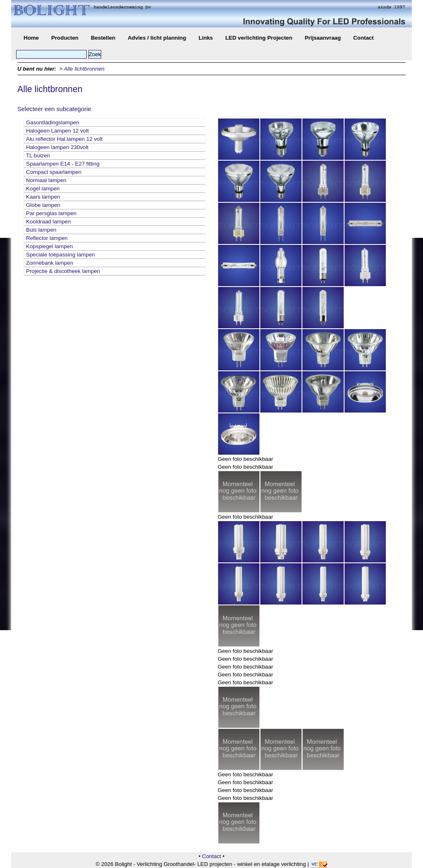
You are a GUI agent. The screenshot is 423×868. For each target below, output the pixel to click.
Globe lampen (43, 205)
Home (31, 38)
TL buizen (38, 155)
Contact (364, 38)
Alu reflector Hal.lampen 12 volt (64, 139)
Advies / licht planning (157, 38)
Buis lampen (41, 230)
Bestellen (103, 38)
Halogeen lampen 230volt (57, 147)
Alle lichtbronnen (84, 69)
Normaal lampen (46, 180)
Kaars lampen (43, 197)
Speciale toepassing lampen (61, 255)
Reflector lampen (47, 238)
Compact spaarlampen (54, 172)
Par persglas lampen (51, 213)
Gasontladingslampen (53, 122)
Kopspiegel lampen (49, 246)
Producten (65, 38)
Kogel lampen (43, 189)
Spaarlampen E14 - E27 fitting (63, 164)
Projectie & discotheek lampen (63, 271)
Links (206, 38)
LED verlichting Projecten (259, 38)
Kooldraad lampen (48, 222)
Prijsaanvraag (323, 38)
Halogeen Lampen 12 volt (57, 131)
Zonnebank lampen (50, 263)
